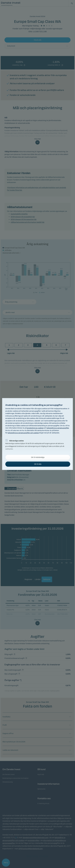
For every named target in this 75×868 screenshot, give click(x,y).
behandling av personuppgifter (58, 428)
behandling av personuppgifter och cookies (23, 433)
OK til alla (38, 464)
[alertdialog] (37, 434)
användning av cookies (35, 428)
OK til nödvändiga (38, 457)
